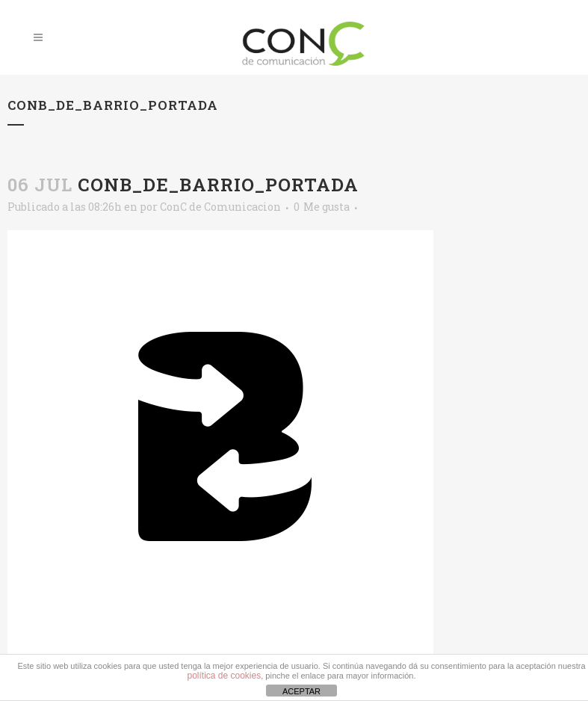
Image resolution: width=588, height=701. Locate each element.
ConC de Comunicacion (220, 207)
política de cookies (224, 676)
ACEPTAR (301, 691)
